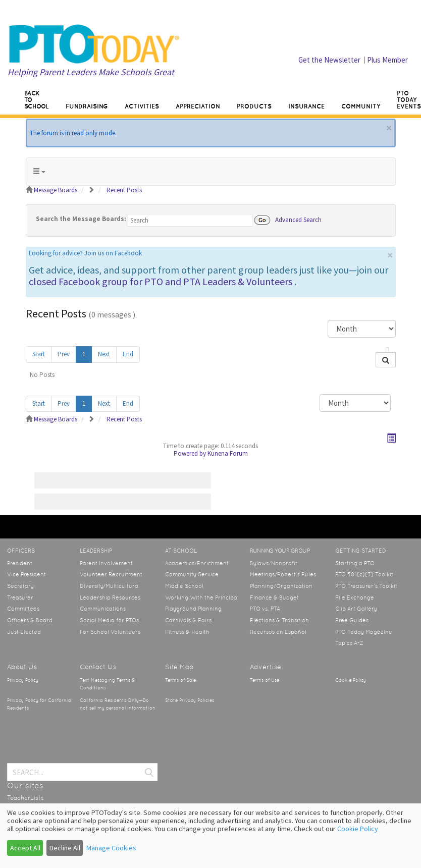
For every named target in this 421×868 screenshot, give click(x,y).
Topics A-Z (349, 643)
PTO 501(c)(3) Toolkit (364, 574)
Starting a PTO (355, 563)
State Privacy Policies (190, 700)
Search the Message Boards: (81, 219)
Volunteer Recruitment (111, 574)
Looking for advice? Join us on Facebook (85, 253)
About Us (22, 667)
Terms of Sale (180, 680)
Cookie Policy (351, 680)
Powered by (190, 453)
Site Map (179, 667)
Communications (103, 609)
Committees (23, 609)
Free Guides (352, 620)
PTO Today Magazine (364, 632)
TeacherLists (25, 798)
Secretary (20, 586)
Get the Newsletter (329, 60)
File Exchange (355, 598)
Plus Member (387, 60)
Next (104, 354)
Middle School (184, 586)
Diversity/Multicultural (110, 586)
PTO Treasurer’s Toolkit (366, 586)
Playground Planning (193, 609)
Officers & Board (30, 620)
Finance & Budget (274, 598)
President (20, 563)
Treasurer (20, 598)
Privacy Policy (23, 680)
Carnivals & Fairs (188, 620)
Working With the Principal (202, 598)
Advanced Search (298, 219)
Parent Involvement (106, 563)
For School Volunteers (110, 632)
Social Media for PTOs (109, 620)
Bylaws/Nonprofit (274, 563)
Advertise (266, 667)
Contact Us (98, 667)
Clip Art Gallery (356, 609)
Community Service (192, 574)
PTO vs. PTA (265, 609)
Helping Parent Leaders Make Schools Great (91, 72)
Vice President (27, 574)
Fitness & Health (187, 632)
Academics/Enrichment (197, 563)
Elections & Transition (279, 620)
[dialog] (210, 836)
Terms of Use (265, 680)
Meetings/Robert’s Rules (283, 574)
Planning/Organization (281, 586)
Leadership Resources (110, 598)
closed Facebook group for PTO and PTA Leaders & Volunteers (161, 281)
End (128, 354)
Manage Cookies (111, 848)
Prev (64, 354)
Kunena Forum (228, 453)
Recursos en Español (278, 632)
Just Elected (24, 632)
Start (39, 354)
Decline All (65, 848)
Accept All (25, 848)
